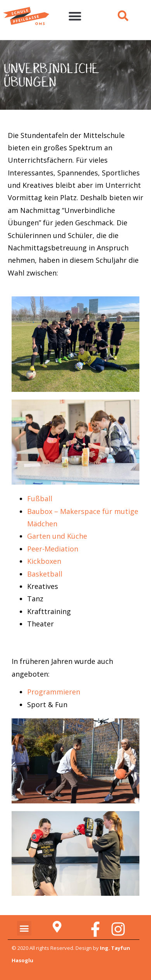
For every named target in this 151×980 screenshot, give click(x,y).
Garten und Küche (57, 536)
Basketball (45, 574)
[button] (75, 16)
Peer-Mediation (53, 549)
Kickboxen (44, 561)
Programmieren (54, 692)
